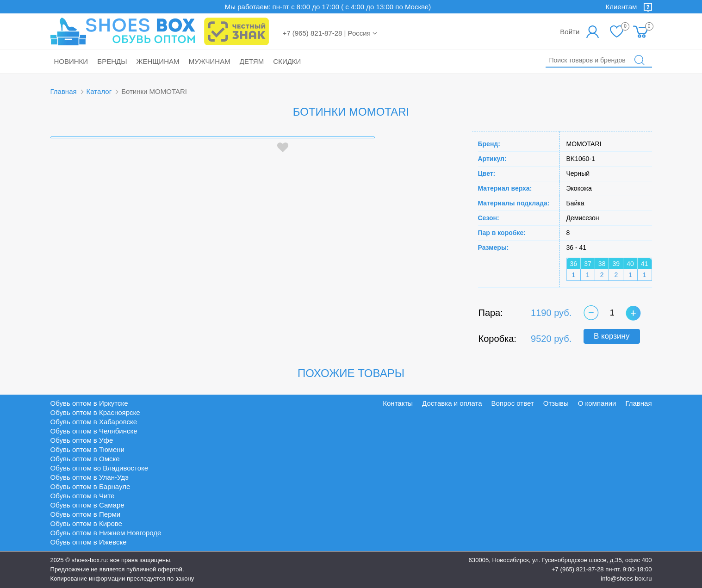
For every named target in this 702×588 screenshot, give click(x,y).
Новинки (71, 61)
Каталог (99, 91)
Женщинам (158, 61)
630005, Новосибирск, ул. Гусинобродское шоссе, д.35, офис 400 (560, 560)
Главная (64, 91)
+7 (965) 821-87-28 (578, 569)
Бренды (112, 61)
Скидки (287, 61)
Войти (570, 32)
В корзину (612, 336)
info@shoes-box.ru (626, 579)
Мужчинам (210, 61)
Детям (252, 61)
